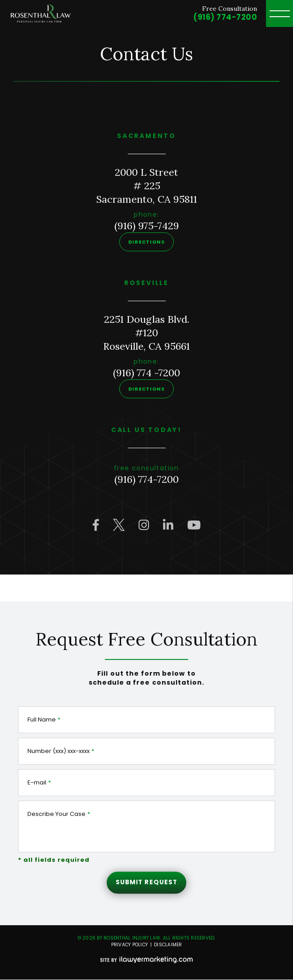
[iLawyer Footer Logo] (146, 960)
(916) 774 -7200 (146, 373)
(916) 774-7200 (225, 17)
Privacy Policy (130, 945)
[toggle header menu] (279, 13)
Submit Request (146, 882)
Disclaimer (168, 945)
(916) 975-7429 (147, 226)
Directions (146, 242)
